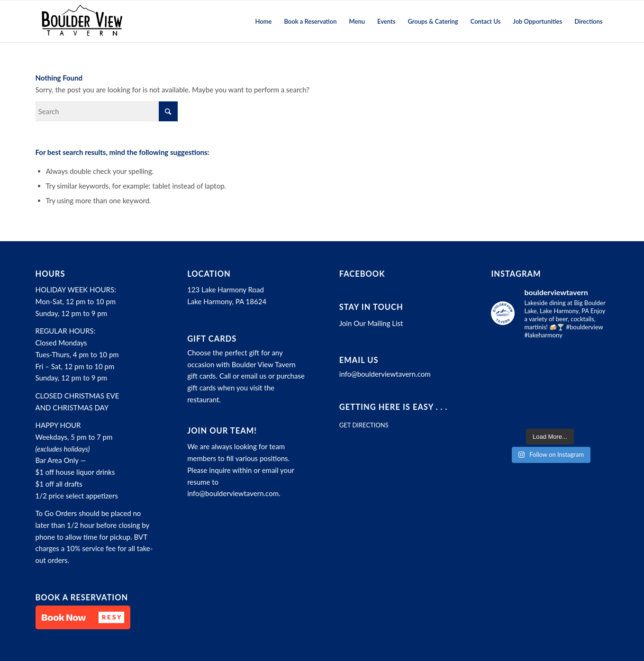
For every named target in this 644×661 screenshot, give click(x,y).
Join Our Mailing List (371, 323)
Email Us (359, 360)
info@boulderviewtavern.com (233, 493)
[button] (83, 617)
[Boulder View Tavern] (82, 21)
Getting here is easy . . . (394, 407)
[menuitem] (264, 21)
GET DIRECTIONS (364, 425)
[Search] (107, 111)
